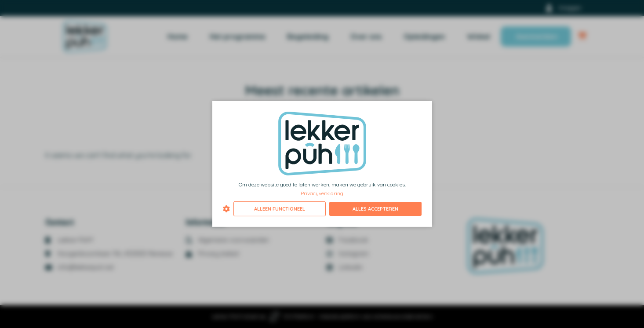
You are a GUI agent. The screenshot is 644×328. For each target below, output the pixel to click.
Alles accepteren (375, 209)
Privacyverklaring (322, 193)
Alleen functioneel (280, 209)
